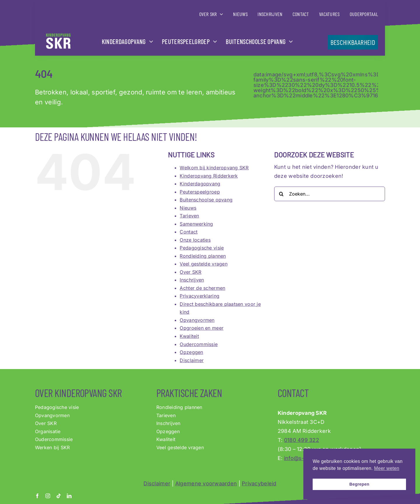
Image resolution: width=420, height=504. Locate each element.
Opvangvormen (197, 320)
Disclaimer (192, 360)
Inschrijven (192, 280)
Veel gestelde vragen (203, 264)
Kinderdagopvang (200, 184)
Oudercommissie (199, 344)
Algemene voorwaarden (206, 483)
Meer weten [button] (387, 468)
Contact (189, 232)
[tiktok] (59, 496)
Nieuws (188, 208)
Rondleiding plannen (203, 256)
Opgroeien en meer (202, 328)
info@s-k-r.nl (301, 458)
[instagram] (48, 496)
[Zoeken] (281, 194)
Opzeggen (191, 352)
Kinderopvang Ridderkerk (209, 176)
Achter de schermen (202, 288)
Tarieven (189, 216)
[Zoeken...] (330, 194)
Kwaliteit (189, 336)
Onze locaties (195, 240)
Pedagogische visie (202, 248)
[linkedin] (69, 496)
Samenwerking (196, 224)
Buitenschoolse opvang (206, 200)
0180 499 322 (302, 440)
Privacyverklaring (199, 296)
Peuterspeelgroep (200, 192)
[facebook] (37, 496)
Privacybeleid (259, 483)
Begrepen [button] (359, 484)
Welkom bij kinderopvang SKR (214, 168)
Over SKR (190, 272)
